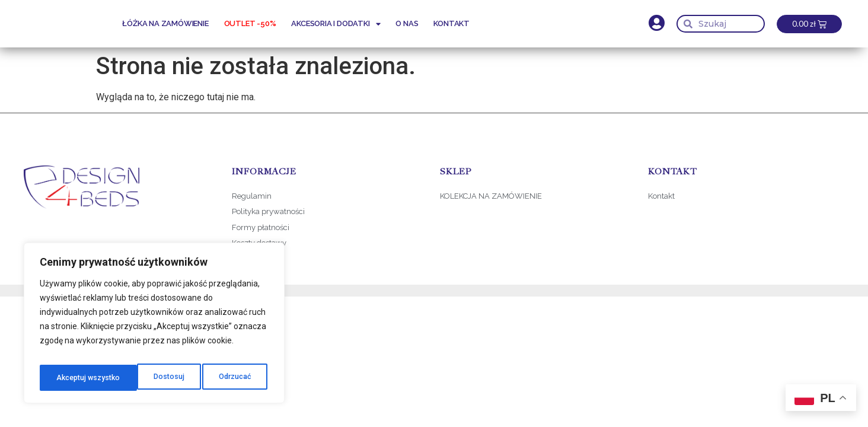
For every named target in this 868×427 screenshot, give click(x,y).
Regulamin (252, 196)
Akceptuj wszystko (221, 378)
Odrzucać (136, 378)
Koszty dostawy (259, 243)
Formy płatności (261, 227)
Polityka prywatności (268, 211)
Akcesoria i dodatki (336, 24)
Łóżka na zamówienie (165, 23)
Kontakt (451, 23)
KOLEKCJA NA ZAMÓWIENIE (491, 196)
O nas (407, 23)
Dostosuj (70, 378)
